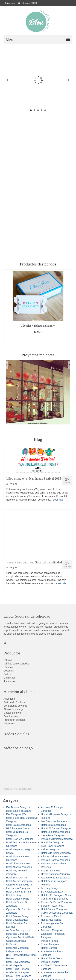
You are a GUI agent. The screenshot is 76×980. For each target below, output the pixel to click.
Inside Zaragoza (50, 852)
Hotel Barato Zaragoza (53, 827)
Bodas (7, 676)
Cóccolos (9, 673)
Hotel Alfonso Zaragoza (19, 869)
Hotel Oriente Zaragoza (54, 911)
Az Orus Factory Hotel (18, 933)
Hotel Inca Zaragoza (17, 936)
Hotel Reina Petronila (18, 971)
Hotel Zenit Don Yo (17, 880)
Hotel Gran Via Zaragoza (20, 841)
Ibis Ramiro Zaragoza (18, 890)
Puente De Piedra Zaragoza (56, 904)
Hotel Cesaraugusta (17, 922)
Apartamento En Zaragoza (55, 880)
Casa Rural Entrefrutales (55, 901)
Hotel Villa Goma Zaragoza (56, 855)
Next (68, 81)
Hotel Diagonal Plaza (18, 901)
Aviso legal (9, 701)
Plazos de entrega (14, 712)
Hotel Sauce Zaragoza (18, 827)
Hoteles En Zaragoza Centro (57, 897)
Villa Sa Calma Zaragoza (55, 859)
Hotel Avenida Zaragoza (19, 883)
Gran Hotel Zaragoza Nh (20, 887)
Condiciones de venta (15, 708)
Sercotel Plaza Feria (52, 908)
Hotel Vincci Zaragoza (18, 866)
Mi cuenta (10, 3)
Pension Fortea (49, 943)
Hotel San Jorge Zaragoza (55, 834)
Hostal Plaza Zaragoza (19, 978)
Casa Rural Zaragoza (53, 838)
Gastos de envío (13, 715)
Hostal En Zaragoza (52, 845)
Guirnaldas (10, 680)
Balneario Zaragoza (52, 933)
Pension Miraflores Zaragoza (57, 841)
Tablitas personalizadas (16, 666)
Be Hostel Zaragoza (52, 894)
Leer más (58, 502)
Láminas (8, 669)
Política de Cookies (14, 705)
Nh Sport (11, 947)
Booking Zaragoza (51, 890)
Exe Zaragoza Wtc (16, 817)
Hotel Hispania (14, 968)
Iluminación (10, 683)
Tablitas (8, 662)
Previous (8, 81)
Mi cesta (28, 3)
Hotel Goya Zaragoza (18, 964)
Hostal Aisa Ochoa (51, 922)
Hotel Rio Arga (14, 897)
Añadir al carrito (38, 340)
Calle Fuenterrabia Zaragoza (57, 915)
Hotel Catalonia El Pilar (19, 894)
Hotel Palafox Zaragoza (19, 919)
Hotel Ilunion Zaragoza (19, 813)
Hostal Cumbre (49, 950)
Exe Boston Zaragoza (18, 810)
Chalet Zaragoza (50, 947)
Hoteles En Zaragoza (18, 975)
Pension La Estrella (52, 919)
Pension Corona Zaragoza (55, 862)
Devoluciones (11, 719)
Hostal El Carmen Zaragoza (56, 831)
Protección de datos (14, 722)
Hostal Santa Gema (52, 961)
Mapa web (9, 726)
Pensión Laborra (50, 964)
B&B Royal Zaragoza (53, 848)
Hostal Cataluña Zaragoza (55, 876)
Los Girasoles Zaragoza (54, 824)
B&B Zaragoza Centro (18, 831)
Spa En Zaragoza (51, 873)
